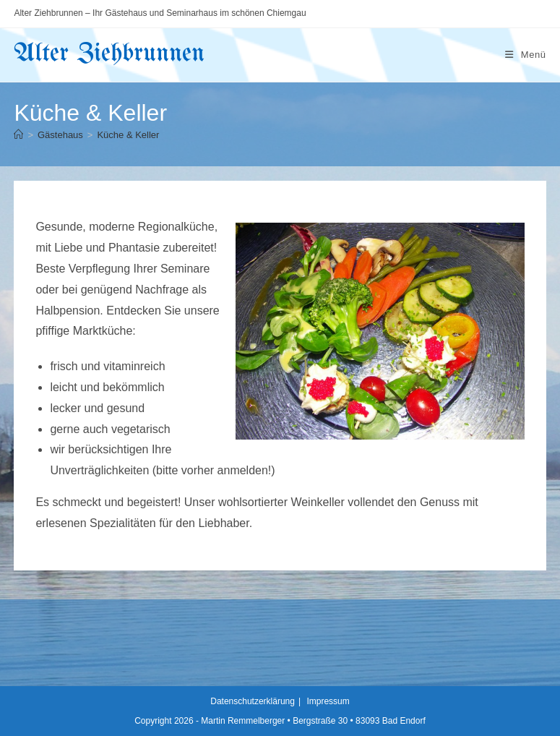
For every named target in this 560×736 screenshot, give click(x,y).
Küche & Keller (128, 135)
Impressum (328, 701)
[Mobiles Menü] (526, 55)
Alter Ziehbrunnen (109, 54)
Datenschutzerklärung (253, 701)
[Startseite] (18, 135)
